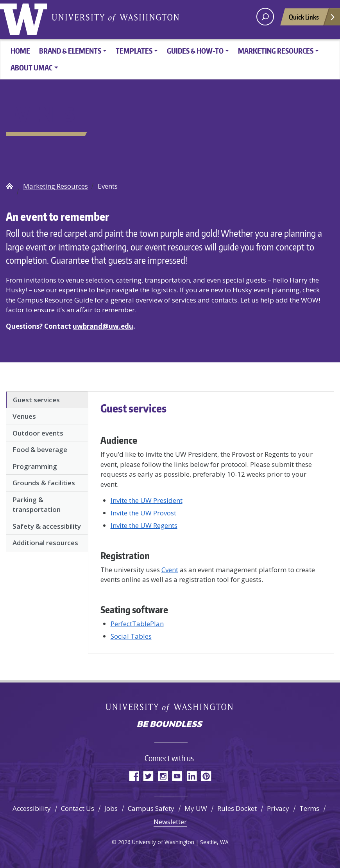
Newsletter (170, 822)
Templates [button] (134, 51)
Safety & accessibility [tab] (47, 526)
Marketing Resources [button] (276, 51)
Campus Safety (151, 808)
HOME (20, 51)
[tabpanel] (211, 521)
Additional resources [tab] (45, 543)
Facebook (134, 776)
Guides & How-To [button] (195, 51)
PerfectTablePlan (137, 624)
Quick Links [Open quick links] (312, 19)
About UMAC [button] (31, 68)
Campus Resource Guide (55, 300)
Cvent (170, 570)
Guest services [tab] (36, 400)
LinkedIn (192, 776)
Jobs (111, 808)
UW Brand (10, 186)
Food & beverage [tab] (40, 449)
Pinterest (206, 776)
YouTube (177, 776)
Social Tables (131, 636)
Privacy (278, 808)
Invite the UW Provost (143, 513)
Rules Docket (237, 808)
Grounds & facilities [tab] (44, 483)
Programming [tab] (35, 466)
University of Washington (25, 18)
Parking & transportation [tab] (37, 505)
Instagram (163, 776)
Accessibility (32, 808)
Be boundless (170, 725)
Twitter (148, 776)
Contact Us (78, 808)
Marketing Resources (55, 186)
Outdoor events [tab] (38, 433)
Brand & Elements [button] (70, 51)
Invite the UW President (147, 500)
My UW (196, 808)
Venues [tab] (24, 416)
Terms (309, 808)
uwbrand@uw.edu (103, 326)
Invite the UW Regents (144, 525)
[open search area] (265, 17)
